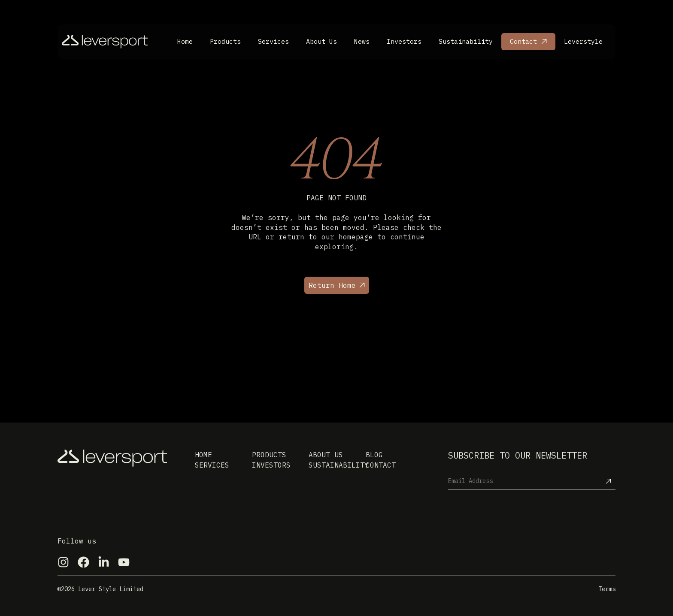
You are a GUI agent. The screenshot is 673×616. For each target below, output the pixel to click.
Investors (404, 41)
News (362, 41)
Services (273, 41)
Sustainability (466, 41)
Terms (607, 589)
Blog (374, 455)
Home (185, 41)
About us (326, 455)
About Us (321, 41)
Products (225, 41)
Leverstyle (583, 41)
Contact (523, 41)
